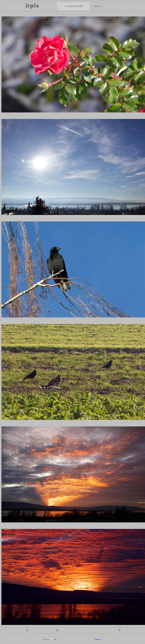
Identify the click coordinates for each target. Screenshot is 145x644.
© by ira (97, 639)
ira (53, 639)
